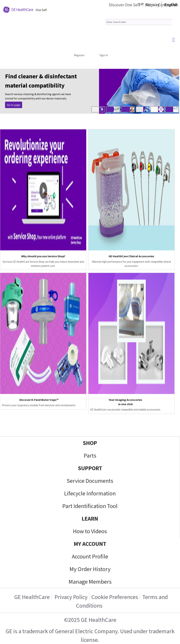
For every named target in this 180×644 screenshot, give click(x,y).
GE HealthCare (32, 597)
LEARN (90, 519)
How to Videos (90, 531)
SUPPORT (90, 468)
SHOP (90, 443)
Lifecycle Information (90, 493)
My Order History (90, 569)
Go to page (14, 105)
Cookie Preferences (115, 597)
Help (149, 5)
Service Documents (90, 481)
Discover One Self (124, 5)
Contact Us (168, 5)
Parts (90, 456)
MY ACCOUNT (90, 544)
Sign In (104, 55)
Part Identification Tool (90, 506)
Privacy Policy (70, 597)
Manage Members (90, 582)
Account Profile (90, 556)
